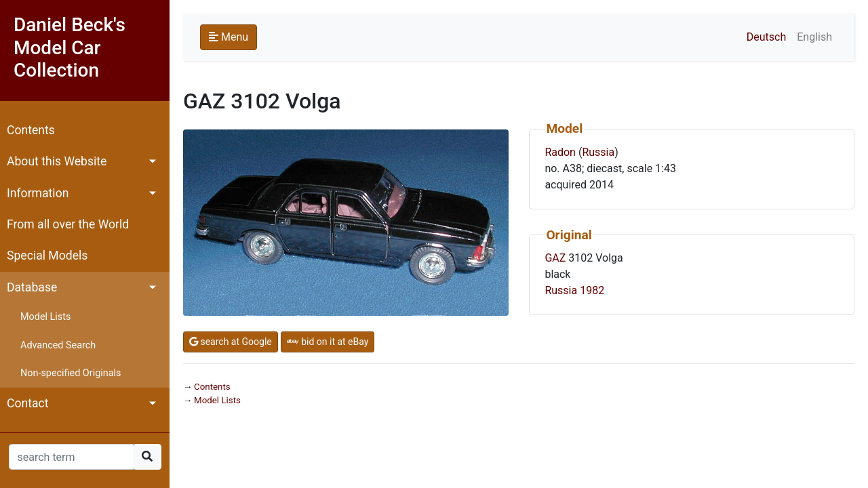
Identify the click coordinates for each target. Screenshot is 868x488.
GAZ (555, 258)
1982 (592, 290)
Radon (560, 152)
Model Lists (45, 317)
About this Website (57, 161)
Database (32, 287)
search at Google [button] (231, 342)
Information (38, 193)
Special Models (47, 256)
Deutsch (766, 37)
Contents (31, 130)
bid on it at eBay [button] (328, 342)
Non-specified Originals (71, 373)
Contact (28, 403)
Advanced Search (58, 345)
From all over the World (68, 224)
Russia (598, 152)
